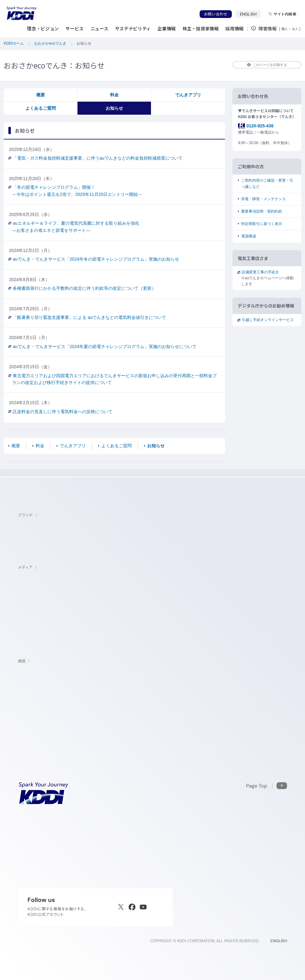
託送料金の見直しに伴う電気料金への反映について (62, 412)
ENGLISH (250, 14)
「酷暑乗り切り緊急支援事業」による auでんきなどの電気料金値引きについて (89, 317)
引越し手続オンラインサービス (267, 320)
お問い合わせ (216, 14)
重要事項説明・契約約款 (262, 211)
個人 (285, 29)
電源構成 (249, 236)
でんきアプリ (188, 95)
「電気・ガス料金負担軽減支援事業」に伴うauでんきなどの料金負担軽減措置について (97, 158)
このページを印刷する (267, 65)
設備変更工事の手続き (260, 272)
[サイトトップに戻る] (22, 13)
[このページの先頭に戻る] (267, 786)
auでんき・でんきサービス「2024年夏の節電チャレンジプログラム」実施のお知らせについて (104, 347)
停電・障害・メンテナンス (263, 199)
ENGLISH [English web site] (279, 941)
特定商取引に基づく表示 (262, 224)
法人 (295, 29)
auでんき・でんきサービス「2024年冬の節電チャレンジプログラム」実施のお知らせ (96, 259)
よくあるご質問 (41, 108)
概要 (41, 95)
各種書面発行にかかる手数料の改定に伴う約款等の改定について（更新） (84, 288)
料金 (114, 95)
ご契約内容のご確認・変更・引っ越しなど (267, 183)
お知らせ (114, 108)
